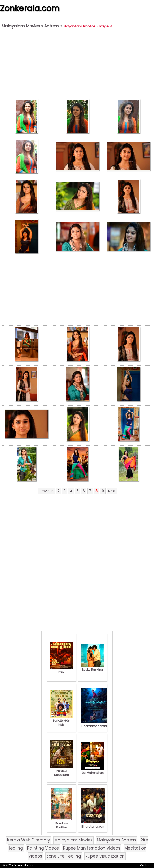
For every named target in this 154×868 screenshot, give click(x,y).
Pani (61, 670)
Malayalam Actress (117, 840)
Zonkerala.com (30, 8)
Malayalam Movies (21, 26)
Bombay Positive (61, 823)
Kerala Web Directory (29, 840)
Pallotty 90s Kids (61, 721)
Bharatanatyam (93, 824)
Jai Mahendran (93, 771)
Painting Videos (43, 848)
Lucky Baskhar (93, 667)
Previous (47, 491)
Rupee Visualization (105, 856)
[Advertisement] (77, 64)
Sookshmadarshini (95, 724)
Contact (145, 865)
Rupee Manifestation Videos (92, 848)
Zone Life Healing (64, 856)
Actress (52, 26)
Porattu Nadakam (61, 771)
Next (112, 491)
